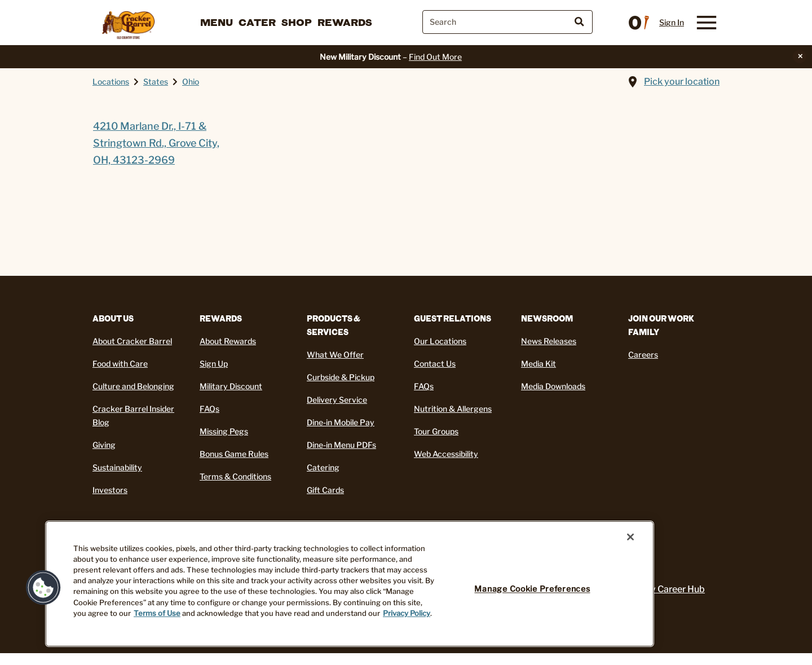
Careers (643, 354)
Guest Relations (453, 318)
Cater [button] (257, 22)
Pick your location (682, 82)
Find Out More (435, 57)
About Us (113, 318)
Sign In (672, 23)
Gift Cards (325, 490)
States (156, 82)
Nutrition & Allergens (453, 409)
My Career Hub (674, 589)
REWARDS (221, 318)
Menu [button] (217, 22)
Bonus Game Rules (234, 454)
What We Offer (335, 354)
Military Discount (231, 386)
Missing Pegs (224, 431)
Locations (111, 82)
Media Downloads (553, 386)
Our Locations (440, 341)
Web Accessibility (446, 454)
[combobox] (507, 22)
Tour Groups (436, 431)
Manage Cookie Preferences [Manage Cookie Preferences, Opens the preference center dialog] (532, 589)
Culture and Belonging (133, 386)
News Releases (549, 341)
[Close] (630, 537)
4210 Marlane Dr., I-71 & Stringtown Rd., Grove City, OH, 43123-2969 (156, 143)
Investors (110, 490)
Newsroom (547, 318)
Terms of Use (157, 613)
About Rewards (228, 341)
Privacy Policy (407, 613)
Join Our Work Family (661, 325)
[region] (350, 584)
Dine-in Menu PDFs (341, 445)
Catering (323, 467)
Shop (297, 22)
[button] (43, 588)
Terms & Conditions (235, 476)
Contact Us (435, 364)
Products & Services (334, 325)
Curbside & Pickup (341, 377)
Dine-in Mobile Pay (341, 422)
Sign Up (214, 364)
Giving (104, 445)
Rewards (345, 22)
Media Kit (539, 364)
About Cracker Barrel (132, 341)
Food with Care (120, 364)
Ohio (191, 82)
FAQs (209, 409)
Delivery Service (337, 400)
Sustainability (117, 467)
